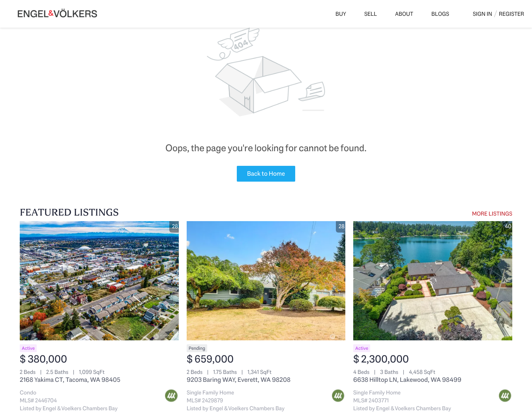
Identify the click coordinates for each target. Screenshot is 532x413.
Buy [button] (341, 14)
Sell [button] (371, 14)
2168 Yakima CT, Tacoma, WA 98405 (70, 380)
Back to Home (266, 174)
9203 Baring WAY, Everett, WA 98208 (239, 380)
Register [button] (511, 14)
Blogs (440, 14)
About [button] (404, 14)
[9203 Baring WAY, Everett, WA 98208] (266, 281)
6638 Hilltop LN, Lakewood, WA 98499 (407, 380)
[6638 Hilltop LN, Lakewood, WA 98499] (433, 281)
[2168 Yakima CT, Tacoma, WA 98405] (99, 281)
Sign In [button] (482, 14)
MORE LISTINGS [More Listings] (492, 214)
